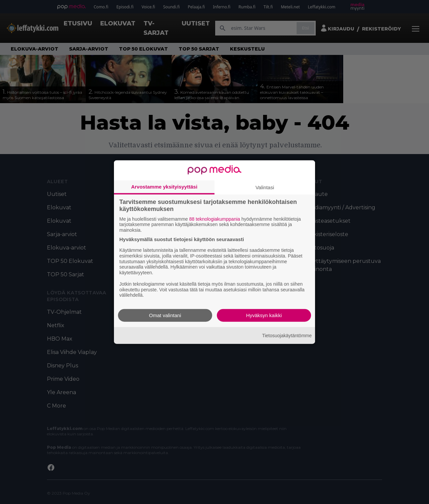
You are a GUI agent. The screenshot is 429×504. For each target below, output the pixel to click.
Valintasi (265, 187)
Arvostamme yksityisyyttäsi (164, 186)
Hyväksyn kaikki (264, 315)
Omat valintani (165, 315)
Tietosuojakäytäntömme (287, 335)
